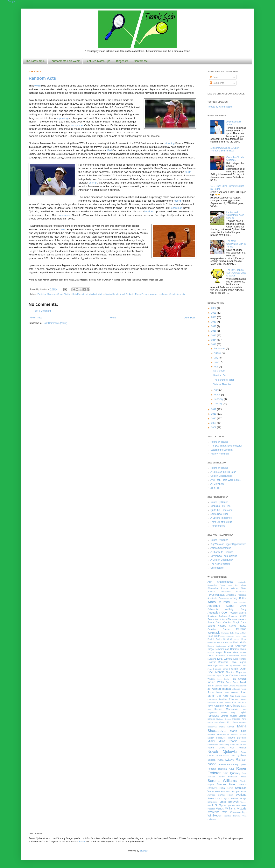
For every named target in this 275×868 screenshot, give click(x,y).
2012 (214, 409)
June (217, 362)
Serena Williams (222, 781)
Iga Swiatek (239, 679)
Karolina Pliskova (228, 699)
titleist (63, 229)
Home (113, 318)
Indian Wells (216, 682)
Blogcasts (122, 61)
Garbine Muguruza (236, 672)
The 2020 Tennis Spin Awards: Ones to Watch (236, 273)
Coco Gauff (214, 636)
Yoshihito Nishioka (232, 816)
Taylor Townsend (231, 798)
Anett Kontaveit (239, 603)
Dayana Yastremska (217, 646)
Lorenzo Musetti (229, 716)
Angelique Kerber (221, 606)
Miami (211, 741)
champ (93, 183)
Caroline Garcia (219, 629)
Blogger (144, 851)
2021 (214, 313)
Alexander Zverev (218, 588)
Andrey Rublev (238, 598)
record (177, 201)
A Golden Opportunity (222, 560)
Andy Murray (219, 602)
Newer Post (36, 318)
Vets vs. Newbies (222, 384)
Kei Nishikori (91, 294)
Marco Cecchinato (229, 722)
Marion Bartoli (112, 294)
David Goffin (240, 642)
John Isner (215, 692)
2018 (214, 326)
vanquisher (77, 125)
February (219, 399)
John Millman (231, 692)
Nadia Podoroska (238, 745)
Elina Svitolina (225, 659)
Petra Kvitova (226, 760)
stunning (170, 143)
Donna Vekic (231, 652)
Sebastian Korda (237, 777)
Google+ (12, 1)
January (218, 404)
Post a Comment (42, 311)
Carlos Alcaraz (238, 626)
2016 (214, 331)
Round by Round (219, 442)
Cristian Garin (241, 636)
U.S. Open (219, 805)
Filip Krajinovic (235, 666)
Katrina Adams (224, 703)
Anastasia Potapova (236, 595)
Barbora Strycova (228, 616)
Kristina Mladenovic (226, 709)
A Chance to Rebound (222, 552)
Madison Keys (239, 719)
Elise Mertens (240, 659)
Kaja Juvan (235, 696)
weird (38, 86)
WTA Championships (234, 812)
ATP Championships (220, 582)
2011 (214, 414)
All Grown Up (217, 484)
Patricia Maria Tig (231, 756)
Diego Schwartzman (218, 649)
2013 (214, 344)
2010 (214, 419)
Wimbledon (215, 816)
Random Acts (42, 78)
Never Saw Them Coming (224, 556)
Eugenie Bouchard (218, 662)
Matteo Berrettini (237, 738)
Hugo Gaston (223, 679)
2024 (214, 308)
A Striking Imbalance (221, 518)
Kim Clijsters (232, 706)
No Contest (219, 371)
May (216, 367)
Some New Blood (219, 514)
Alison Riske (239, 588)
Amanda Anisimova (219, 592)
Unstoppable (217, 568)
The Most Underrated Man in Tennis (236, 244)
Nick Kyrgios (238, 748)
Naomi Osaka (216, 748)
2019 (214, 322)
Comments (217, 83)
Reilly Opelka (240, 764)
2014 (214, 340)
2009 (214, 423)
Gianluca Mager (214, 676)
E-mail (82, 842)
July (216, 358)
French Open (238, 669)
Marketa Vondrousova (218, 734)
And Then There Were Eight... (226, 480)
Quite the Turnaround (221, 510)
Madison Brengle (224, 719)
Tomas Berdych (228, 802)
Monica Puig (224, 745)
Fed (110, 150)
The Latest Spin (35, 61)
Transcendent (218, 526)
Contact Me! (141, 61)
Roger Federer (142, 294)
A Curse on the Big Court (223, 472)
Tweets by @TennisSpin (220, 107)
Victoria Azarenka (177, 294)
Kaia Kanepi (78, 294)
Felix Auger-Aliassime (218, 665)
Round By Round (219, 502)
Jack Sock (232, 682)
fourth (188, 172)
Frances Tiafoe (221, 669)
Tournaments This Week (65, 61)
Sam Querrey (232, 773)
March (218, 395)
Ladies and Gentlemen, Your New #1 (235, 215)
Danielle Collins (215, 639)
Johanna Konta (239, 689)
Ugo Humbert (233, 805)
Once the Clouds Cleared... (235, 159)
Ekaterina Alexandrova (228, 656)
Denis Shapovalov (237, 646)
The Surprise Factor (224, 380)
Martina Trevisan (239, 735)
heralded (149, 211)
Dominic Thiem (238, 649)
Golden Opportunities (221, 476)
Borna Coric (214, 622)
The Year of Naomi (220, 564)
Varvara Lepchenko (159, 294)
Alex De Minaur (237, 585)
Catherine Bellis (228, 633)
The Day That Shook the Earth (226, 446)
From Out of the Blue (221, 522)
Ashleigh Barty (236, 609)
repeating (63, 118)
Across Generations (221, 548)
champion (177, 208)
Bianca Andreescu (237, 619)
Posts (214, 77)
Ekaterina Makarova (47, 294)
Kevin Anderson (216, 706)
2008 (214, 427)
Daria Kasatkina (225, 642)
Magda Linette (214, 722)
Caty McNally (241, 633)
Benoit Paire (221, 619)
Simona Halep (227, 784)
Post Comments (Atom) (55, 323)
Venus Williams (226, 809)
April (217, 390)
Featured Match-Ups (98, 61)
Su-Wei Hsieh (225, 795)
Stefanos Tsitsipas (230, 792)
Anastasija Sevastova (218, 598)
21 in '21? (215, 488)
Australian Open (218, 613)
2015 (214, 336)
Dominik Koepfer (215, 653)
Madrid (101, 294)
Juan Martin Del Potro (227, 694)
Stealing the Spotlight (221, 450)
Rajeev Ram (225, 764)
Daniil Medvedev (232, 639)
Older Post (189, 318)
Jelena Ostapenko (238, 686)
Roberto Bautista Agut (221, 769)
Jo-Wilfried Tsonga (219, 689)
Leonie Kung (228, 713)
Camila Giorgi (231, 622)
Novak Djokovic (127, 294)
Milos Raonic (228, 741)
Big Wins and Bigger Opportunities (228, 544)
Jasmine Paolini (222, 686)
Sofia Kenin (226, 788)
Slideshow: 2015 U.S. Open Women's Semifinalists (225, 149)
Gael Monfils (216, 672)
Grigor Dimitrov (64, 294)
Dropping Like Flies (220, 506)
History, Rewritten (220, 454)
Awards (234, 613)
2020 (214, 317)
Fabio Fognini (239, 662)
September (220, 349)
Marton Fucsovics (217, 738)
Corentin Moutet (227, 636)
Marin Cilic (238, 731)
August (218, 353)
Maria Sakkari (227, 727)
